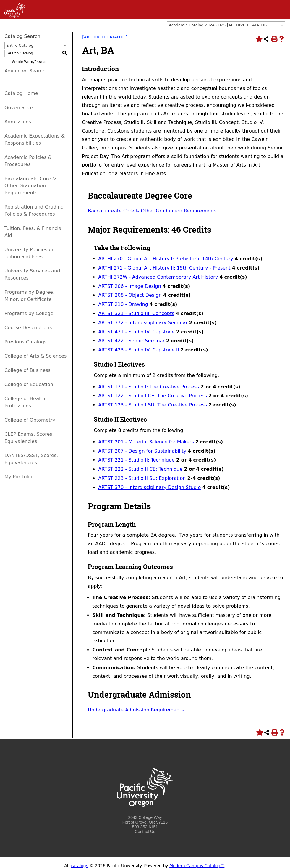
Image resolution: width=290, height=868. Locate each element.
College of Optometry (30, 420)
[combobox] (226, 25)
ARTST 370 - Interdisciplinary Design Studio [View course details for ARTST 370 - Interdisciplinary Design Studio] (149, 487)
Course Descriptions (28, 328)
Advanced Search (25, 71)
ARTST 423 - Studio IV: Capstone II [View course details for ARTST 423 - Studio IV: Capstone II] (138, 350)
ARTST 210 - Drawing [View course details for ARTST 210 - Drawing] (123, 304)
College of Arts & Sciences (35, 356)
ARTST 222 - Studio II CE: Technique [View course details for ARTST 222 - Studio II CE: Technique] (140, 469)
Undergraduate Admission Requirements (136, 710)
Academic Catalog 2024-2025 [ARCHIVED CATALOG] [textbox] (219, 25)
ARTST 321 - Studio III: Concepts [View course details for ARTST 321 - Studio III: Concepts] (136, 313)
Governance (19, 108)
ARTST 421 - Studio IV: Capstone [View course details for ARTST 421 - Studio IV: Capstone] (136, 332)
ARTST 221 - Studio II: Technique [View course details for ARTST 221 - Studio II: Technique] (136, 460)
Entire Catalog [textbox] (20, 45)
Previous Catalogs (25, 342)
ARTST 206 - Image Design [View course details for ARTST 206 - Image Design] (130, 286)
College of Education (29, 384)
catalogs (79, 866)
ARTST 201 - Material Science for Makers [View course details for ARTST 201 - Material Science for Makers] (146, 442)
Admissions (18, 122)
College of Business (27, 370)
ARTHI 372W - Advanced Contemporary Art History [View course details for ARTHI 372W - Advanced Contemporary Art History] (158, 277)
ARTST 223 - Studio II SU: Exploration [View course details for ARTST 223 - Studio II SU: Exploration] (142, 478)
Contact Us (145, 832)
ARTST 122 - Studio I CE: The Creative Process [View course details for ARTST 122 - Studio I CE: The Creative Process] (152, 396)
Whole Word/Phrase (29, 62)
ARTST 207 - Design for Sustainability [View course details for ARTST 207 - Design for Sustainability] (142, 451)
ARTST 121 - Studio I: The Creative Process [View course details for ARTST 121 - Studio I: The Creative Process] (149, 387)
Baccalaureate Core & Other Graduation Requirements (30, 186)
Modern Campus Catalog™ (197, 866)
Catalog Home (21, 93)
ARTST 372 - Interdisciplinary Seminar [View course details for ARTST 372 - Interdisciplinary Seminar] (143, 323)
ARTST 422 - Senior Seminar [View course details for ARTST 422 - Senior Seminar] (131, 341)
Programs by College (29, 313)
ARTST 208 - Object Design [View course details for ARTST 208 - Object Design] (130, 295)
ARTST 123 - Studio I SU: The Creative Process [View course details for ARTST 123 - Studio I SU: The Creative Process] (153, 405)
